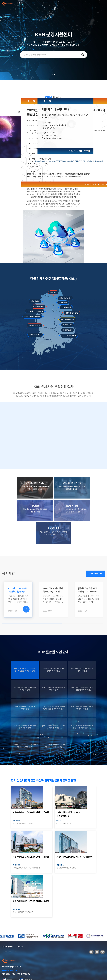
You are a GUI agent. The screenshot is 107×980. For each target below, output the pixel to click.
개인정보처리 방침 (8, 947)
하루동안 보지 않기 (91, 184)
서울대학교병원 (35, 301)
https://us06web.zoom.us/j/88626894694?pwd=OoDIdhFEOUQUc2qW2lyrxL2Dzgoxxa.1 (69, 161)
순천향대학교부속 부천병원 (32, 317)
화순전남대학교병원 (35, 335)
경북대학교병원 (68, 330)
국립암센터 (53, 292)
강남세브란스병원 (38, 307)
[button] (53, 75)
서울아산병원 (63, 303)
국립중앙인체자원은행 (68, 320)
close (104, 184)
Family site (11, 952)
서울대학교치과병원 (65, 298)
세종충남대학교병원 (35, 325)
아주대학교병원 (66, 307)
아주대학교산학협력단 (72, 313)
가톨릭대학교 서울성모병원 (35, 311)
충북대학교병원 (68, 325)
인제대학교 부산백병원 (69, 336)
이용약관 (20, 947)
